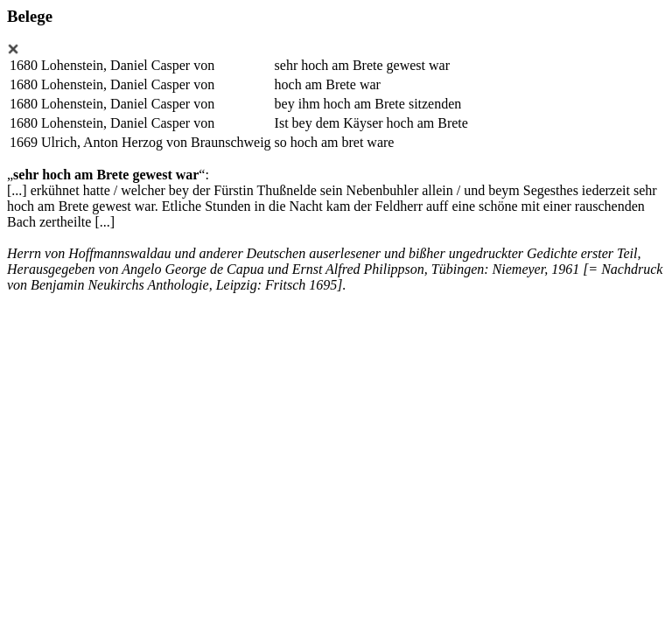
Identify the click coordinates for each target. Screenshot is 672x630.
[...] (17, 190)
